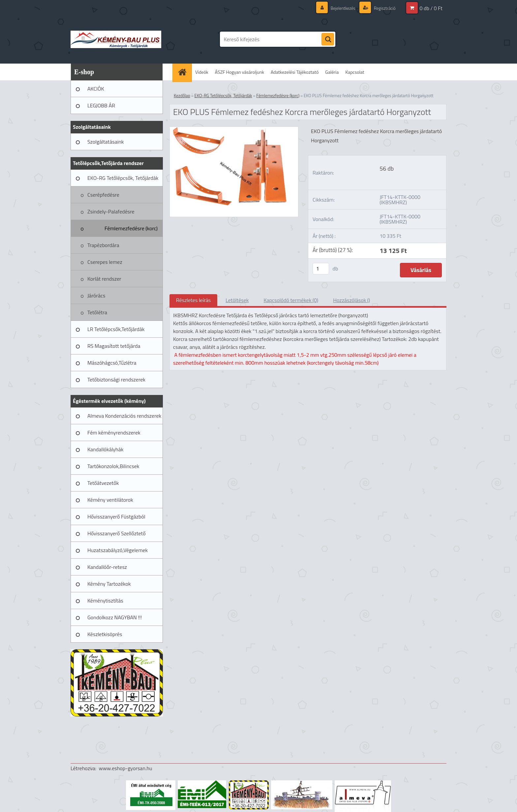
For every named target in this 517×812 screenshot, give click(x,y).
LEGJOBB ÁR (101, 105)
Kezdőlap (182, 96)
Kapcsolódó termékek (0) (291, 300)
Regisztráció (383, 8)
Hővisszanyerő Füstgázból (116, 517)
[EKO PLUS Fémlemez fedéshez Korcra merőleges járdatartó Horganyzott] (234, 129)
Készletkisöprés (105, 634)
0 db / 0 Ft (431, 8)
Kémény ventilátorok (110, 500)
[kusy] (321, 269)
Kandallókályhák (105, 449)
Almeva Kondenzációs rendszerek (124, 416)
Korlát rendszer (104, 279)
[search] (328, 40)
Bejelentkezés (340, 8)
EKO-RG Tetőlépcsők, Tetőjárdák (123, 178)
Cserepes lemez (105, 262)
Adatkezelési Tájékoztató (295, 72)
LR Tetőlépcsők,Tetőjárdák (116, 329)
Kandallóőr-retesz (107, 567)
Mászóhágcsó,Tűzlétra (112, 363)
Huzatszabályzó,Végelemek (118, 550)
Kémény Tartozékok (109, 584)
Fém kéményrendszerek (114, 433)
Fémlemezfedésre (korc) (131, 228)
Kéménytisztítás (105, 601)
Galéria (332, 72)
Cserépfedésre (103, 195)
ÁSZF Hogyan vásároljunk (240, 72)
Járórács (96, 295)
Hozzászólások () (351, 300)
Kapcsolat (355, 72)
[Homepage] (184, 72)
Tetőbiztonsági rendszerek (116, 379)
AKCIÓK (96, 89)
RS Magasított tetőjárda (114, 346)
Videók (202, 72)
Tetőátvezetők (103, 483)
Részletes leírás (193, 300)
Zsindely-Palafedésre (111, 211)
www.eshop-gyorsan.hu (126, 768)
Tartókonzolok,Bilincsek (113, 466)
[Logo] (116, 39)
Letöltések (237, 300)
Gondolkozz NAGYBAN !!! (115, 617)
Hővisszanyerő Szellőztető (117, 533)
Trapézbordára (103, 245)
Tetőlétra (97, 312)
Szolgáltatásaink (106, 142)
